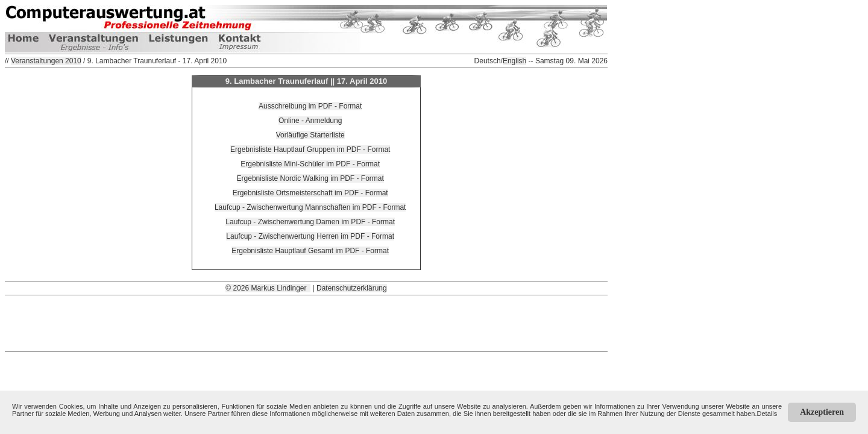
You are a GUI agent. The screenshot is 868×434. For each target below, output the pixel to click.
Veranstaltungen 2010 (46, 61)
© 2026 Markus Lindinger (268, 288)
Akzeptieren (822, 412)
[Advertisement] (306, 322)
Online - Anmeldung (310, 121)
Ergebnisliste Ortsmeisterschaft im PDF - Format (310, 193)
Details (767, 414)
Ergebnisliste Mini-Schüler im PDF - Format (310, 164)
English (514, 61)
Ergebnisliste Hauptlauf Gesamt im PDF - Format (310, 251)
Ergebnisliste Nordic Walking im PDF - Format (310, 178)
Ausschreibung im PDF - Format (310, 106)
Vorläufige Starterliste (310, 135)
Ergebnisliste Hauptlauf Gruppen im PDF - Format (310, 149)
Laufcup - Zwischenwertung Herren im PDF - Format (310, 236)
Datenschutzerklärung (352, 288)
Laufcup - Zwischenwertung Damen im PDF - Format (310, 222)
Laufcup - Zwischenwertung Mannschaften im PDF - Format (310, 207)
